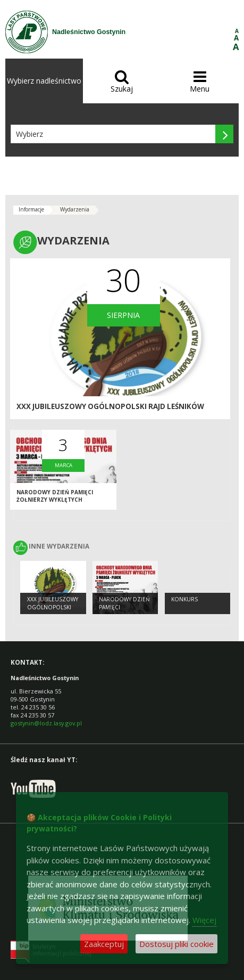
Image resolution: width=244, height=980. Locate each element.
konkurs (184, 599)
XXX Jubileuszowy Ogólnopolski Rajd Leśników (110, 406)
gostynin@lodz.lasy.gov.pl (46, 723)
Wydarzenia (75, 209)
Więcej (204, 920)
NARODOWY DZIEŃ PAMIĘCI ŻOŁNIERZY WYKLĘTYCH (55, 496)
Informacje (31, 209)
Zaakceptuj (104, 944)
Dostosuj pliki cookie (176, 944)
